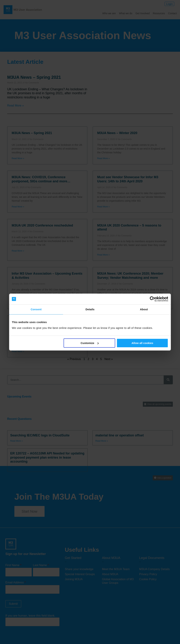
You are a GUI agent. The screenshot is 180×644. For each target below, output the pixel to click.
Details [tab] (90, 309)
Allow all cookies (142, 343)
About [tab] (144, 309)
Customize (90, 343)
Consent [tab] (36, 309)
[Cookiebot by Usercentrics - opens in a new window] (152, 299)
